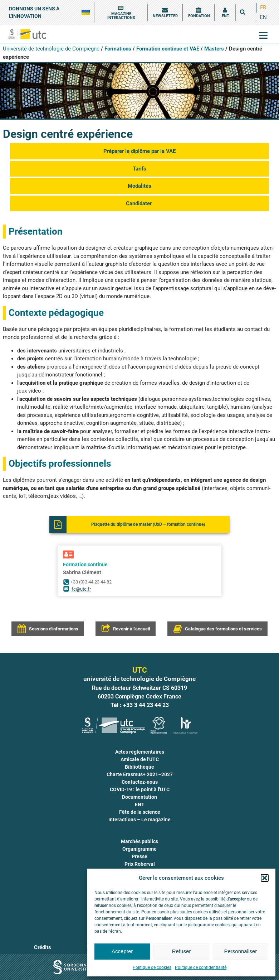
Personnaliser (240, 951)
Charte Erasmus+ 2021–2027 (140, 774)
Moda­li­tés (139, 186)
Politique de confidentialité (201, 967)
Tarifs (139, 169)
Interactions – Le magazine (139, 820)
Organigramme (139, 849)
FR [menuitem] (263, 8)
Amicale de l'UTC (140, 759)
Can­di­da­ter (139, 203)
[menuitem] (263, 8)
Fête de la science (140, 812)
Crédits (43, 947)
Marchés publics (139, 841)
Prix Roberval (140, 864)
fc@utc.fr (81, 589)
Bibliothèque (139, 767)
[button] (265, 878)
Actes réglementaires (140, 752)
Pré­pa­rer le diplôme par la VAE (139, 151)
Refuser (182, 951)
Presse (139, 856)
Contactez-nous (140, 782)
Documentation (139, 797)
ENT (140, 804)
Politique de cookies (152, 967)
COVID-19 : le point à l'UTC (140, 789)
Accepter (122, 951)
